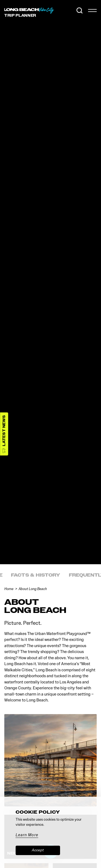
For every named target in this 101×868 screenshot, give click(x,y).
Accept (38, 850)
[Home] (30, 10)
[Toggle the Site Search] (80, 10)
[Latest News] (4, 434)
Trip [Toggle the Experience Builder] (20, 16)
